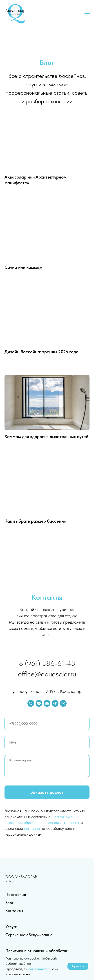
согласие (32, 828)
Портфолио (16, 894)
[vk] (63, 703)
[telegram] (55, 703)
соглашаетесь (40, 969)
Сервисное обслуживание (29, 935)
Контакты (14, 911)
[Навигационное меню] (87, 13)
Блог (9, 903)
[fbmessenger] (39, 703)
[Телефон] (31, 703)
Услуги (11, 927)
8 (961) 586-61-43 (47, 663)
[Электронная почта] (47, 703)
